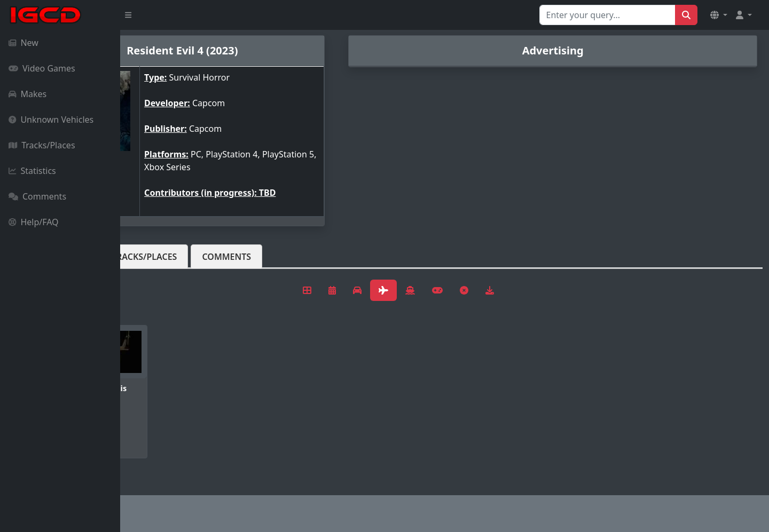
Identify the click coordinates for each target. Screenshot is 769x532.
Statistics (32, 171)
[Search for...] (607, 15)
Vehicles (159, 257)
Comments (37, 196)
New (23, 43)
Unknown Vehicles (51, 120)
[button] (719, 15)
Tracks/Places (42, 145)
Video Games (42, 68)
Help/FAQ (34, 222)
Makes (28, 94)
